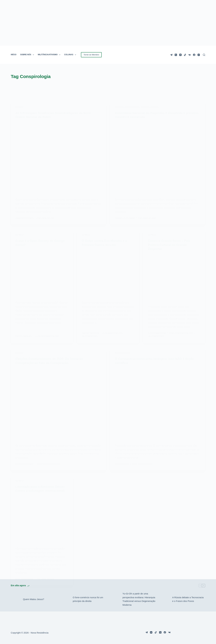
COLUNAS (71, 55)
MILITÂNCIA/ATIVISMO (50, 55)
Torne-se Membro (91, 55)
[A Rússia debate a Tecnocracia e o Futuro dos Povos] (165, 599)
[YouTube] (180, 55)
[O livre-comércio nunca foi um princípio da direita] (65, 599)
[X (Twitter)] (176, 55)
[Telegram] (171, 55)
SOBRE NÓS (28, 55)
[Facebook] (194, 55)
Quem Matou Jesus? (34, 598)
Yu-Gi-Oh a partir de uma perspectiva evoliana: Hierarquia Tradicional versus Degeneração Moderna (139, 598)
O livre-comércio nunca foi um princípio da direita (88, 598)
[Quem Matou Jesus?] (15, 599)
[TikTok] (185, 55)
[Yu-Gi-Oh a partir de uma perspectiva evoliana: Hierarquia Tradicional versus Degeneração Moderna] (115, 599)
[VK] (190, 55)
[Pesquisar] (204, 55)
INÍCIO (14, 55)
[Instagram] (199, 55)
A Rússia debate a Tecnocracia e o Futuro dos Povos (188, 598)
